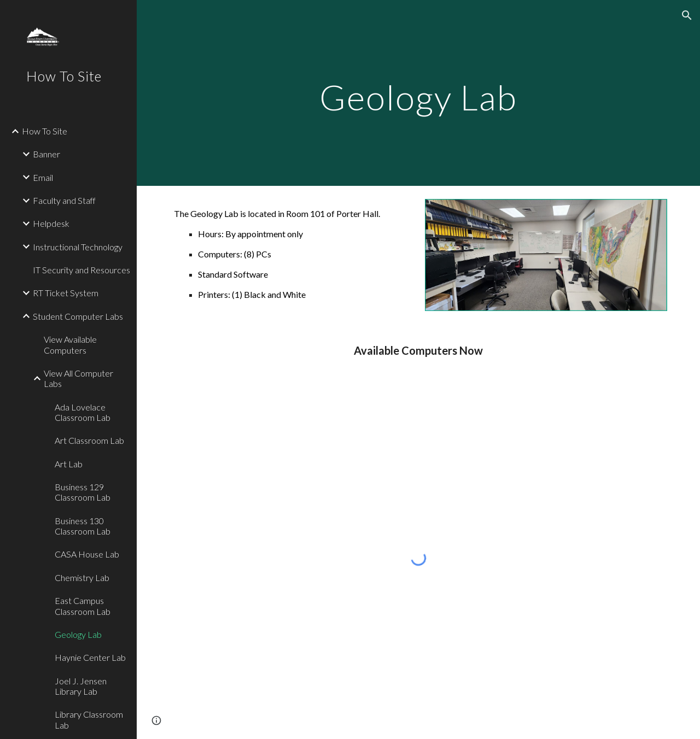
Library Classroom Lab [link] (89, 719)
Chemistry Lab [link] (82, 577)
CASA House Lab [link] (87, 554)
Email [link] (43, 177)
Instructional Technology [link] (78, 247)
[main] (418, 93)
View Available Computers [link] (70, 344)
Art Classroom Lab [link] (89, 440)
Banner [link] (46, 154)
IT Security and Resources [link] (81, 270)
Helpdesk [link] (51, 223)
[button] (687, 15)
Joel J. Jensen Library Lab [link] (81, 686)
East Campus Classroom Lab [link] (83, 606)
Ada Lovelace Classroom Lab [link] (83, 412)
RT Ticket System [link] (66, 293)
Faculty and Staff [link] (64, 200)
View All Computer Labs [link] (78, 378)
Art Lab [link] (69, 464)
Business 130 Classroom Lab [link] (83, 526)
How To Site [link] (45, 131)
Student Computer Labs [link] (78, 316)
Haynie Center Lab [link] (90, 657)
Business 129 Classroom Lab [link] (83, 492)
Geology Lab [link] (78, 634)
